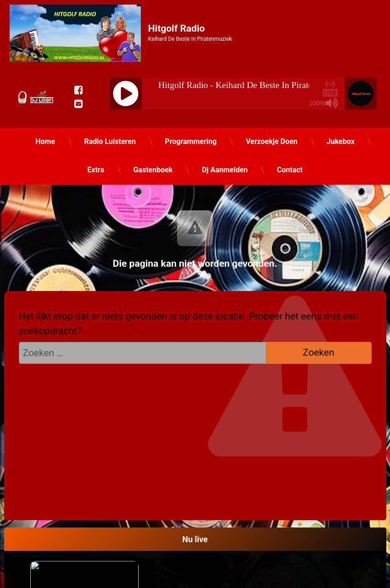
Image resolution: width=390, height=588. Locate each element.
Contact (290, 170)
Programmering (191, 141)
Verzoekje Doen (272, 141)
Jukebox (341, 141)
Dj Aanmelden (225, 170)
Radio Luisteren (110, 141)
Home (45, 141)
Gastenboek (153, 170)
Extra (96, 170)
